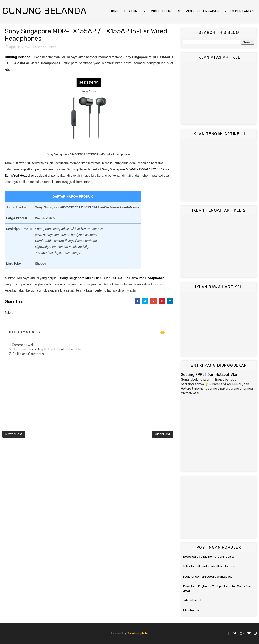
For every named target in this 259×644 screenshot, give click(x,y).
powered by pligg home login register (210, 557)
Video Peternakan (202, 11)
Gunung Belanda (45, 11)
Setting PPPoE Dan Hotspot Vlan (210, 375)
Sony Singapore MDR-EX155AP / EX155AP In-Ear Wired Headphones (112, 278)
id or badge (191, 610)
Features (133, 11)
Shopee (41, 47)
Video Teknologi (166, 11)
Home (114, 11)
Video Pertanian (239, 11)
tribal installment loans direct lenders (210, 566)
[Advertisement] (219, 93)
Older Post (163, 434)
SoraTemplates (138, 633)
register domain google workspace (208, 577)
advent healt (192, 600)
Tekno (52, 47)
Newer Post (14, 434)
